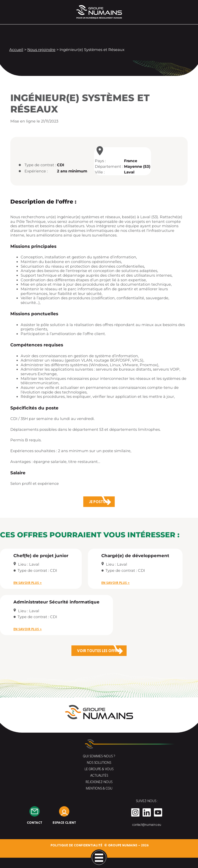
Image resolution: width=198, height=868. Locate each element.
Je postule (99, 502)
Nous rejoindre (41, 50)
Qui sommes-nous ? (99, 756)
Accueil (16, 50)
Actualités (99, 775)
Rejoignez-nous (99, 782)
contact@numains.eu (147, 825)
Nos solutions (99, 763)
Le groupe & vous (99, 769)
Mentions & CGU (99, 788)
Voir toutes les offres (99, 651)
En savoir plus (26, 583)
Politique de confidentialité (76, 845)
